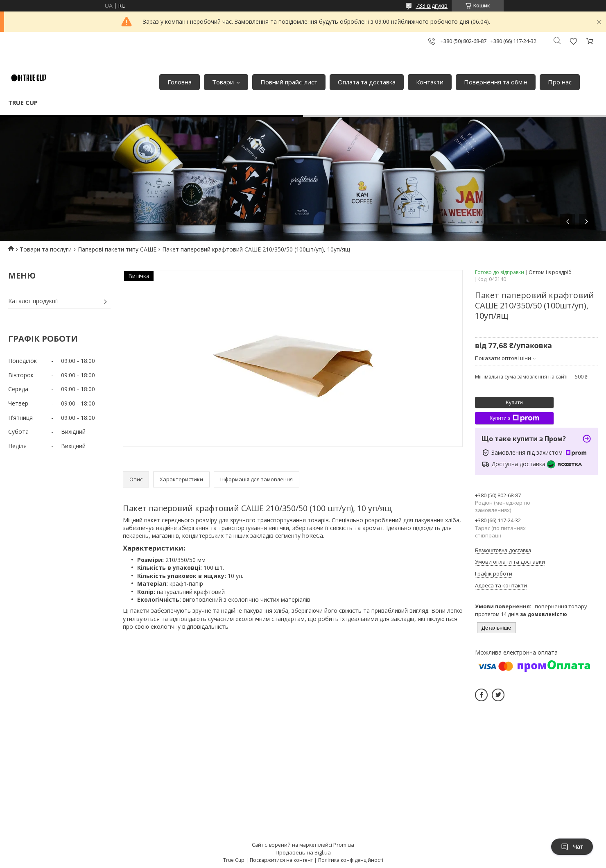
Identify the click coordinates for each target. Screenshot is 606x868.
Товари (223, 82)
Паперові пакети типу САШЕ (117, 249)
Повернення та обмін (496, 82)
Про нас (560, 82)
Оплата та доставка (367, 82)
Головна (180, 82)
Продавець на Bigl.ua (303, 852)
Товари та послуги (46, 249)
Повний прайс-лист (289, 82)
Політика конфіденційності (351, 860)
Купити (514, 402)
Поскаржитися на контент (281, 860)
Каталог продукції (33, 301)
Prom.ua (344, 845)
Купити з (514, 418)
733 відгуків (432, 6)
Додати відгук (573, 41)
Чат (572, 847)
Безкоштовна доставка (503, 550)
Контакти (430, 82)
